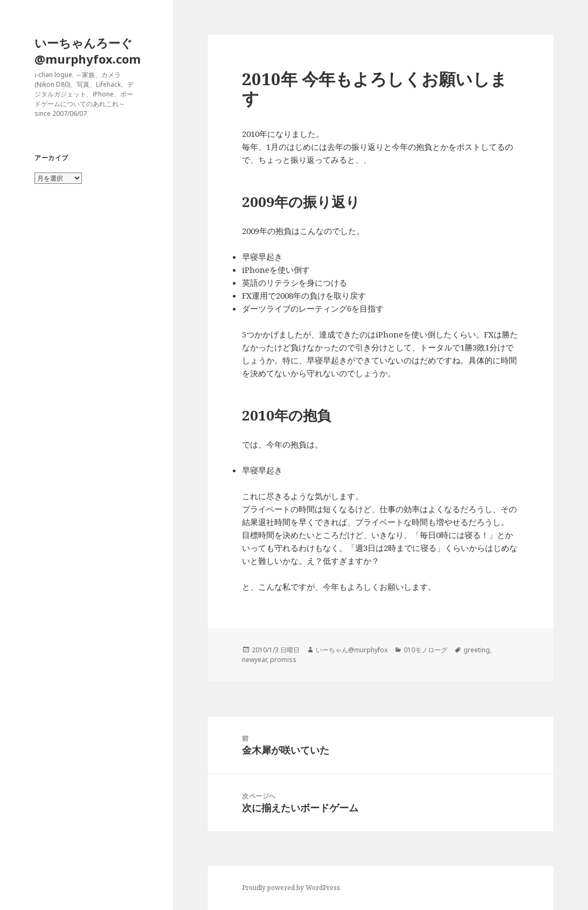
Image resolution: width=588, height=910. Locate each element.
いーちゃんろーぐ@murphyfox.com (88, 51)
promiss (283, 660)
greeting (477, 650)
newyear (254, 660)
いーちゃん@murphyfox (352, 650)
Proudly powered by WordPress (291, 888)
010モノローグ (426, 650)
